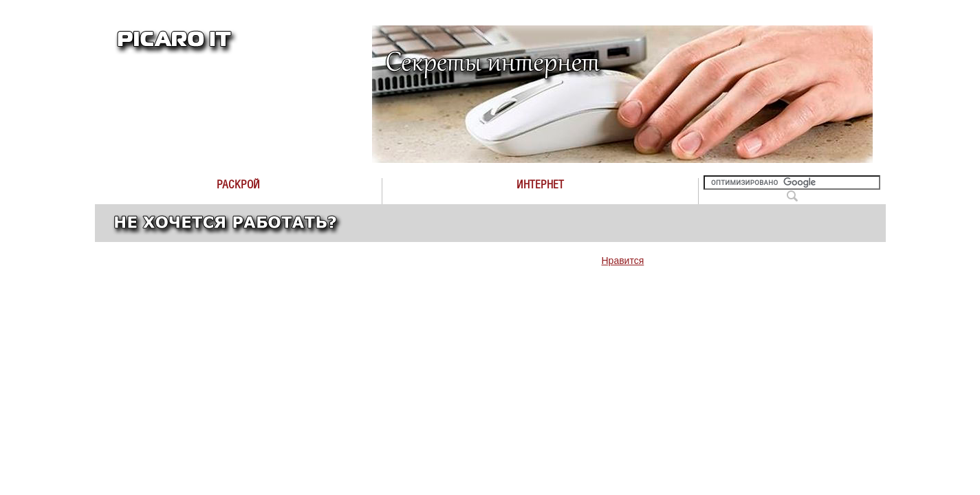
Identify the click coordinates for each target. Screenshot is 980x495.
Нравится (623, 261)
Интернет (540, 185)
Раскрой (238, 185)
